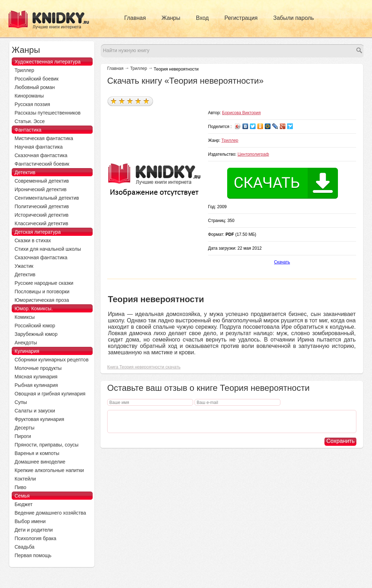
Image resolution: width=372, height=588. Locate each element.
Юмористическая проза (42, 300)
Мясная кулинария (36, 377)
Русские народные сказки (44, 283)
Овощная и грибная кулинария (50, 394)
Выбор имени (30, 521)
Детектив (25, 172)
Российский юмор (35, 326)
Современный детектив (42, 181)
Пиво (20, 487)
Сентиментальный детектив (47, 198)
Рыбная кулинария (36, 385)
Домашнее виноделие (40, 462)
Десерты (24, 428)
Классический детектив (41, 223)
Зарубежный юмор (36, 334)
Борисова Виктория (242, 113)
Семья (22, 496)
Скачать (282, 262)
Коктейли (25, 479)
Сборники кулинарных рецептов (51, 360)
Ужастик (24, 266)
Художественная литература (48, 62)
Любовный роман (35, 87)
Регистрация (241, 18)
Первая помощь (33, 555)
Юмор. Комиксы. (34, 309)
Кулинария (27, 351)
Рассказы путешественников (48, 113)
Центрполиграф (253, 154)
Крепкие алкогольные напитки (49, 470)
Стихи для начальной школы (48, 249)
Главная (135, 18)
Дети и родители (34, 530)
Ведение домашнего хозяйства (50, 513)
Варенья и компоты (37, 453)
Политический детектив (42, 206)
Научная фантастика (39, 147)
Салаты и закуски (35, 411)
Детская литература (38, 232)
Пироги (23, 436)
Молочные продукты (38, 368)
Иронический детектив (40, 189)
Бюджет (24, 504)
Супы (21, 402)
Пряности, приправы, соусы (46, 445)
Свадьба (24, 547)
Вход (202, 18)
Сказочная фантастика (41, 155)
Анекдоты (26, 343)
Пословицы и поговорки (42, 292)
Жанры (171, 18)
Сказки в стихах (33, 240)
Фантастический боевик (42, 164)
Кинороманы (29, 96)
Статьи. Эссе (30, 121)
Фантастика (28, 130)
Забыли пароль (294, 18)
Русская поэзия (32, 104)
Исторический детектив (42, 215)
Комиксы (25, 317)
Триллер (139, 68)
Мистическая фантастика (44, 138)
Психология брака (35, 538)
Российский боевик (37, 79)
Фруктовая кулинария (39, 419)
